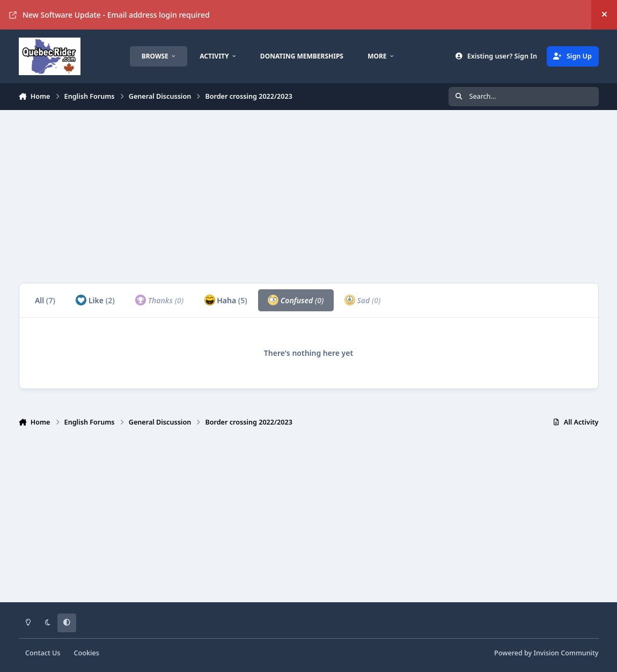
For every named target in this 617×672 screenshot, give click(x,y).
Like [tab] (95, 300)
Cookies (87, 653)
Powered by (546, 653)
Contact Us (43, 653)
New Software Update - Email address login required (109, 15)
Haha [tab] (226, 300)
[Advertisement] (309, 196)
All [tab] (45, 300)
